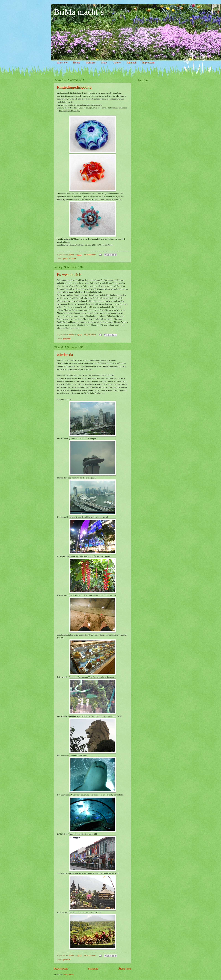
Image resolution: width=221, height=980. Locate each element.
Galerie (117, 63)
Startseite (62, 63)
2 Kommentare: (90, 335)
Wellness (90, 63)
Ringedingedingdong (74, 87)
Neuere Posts (61, 969)
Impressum (148, 63)
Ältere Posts (125, 969)
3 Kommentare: (90, 255)
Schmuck (131, 63)
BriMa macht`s (79, 12)
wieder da (65, 355)
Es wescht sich (69, 274)
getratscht (67, 339)
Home (76, 63)
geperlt (65, 259)
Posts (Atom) (68, 974)
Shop (104, 63)
